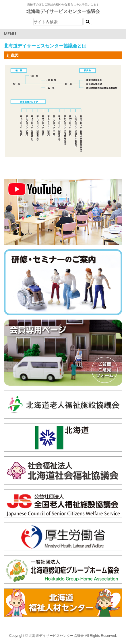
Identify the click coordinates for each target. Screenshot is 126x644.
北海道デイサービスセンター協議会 (63, 11)
